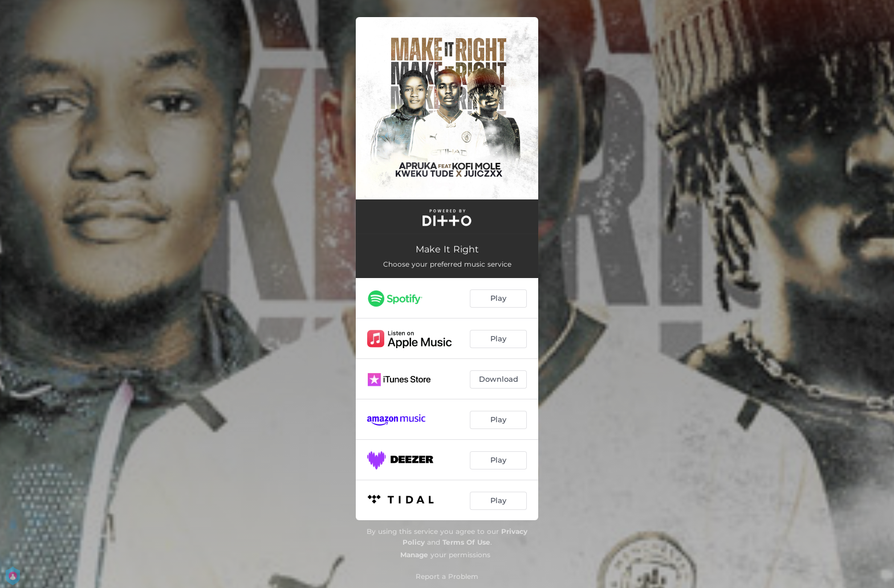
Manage (414, 555)
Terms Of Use (466, 542)
